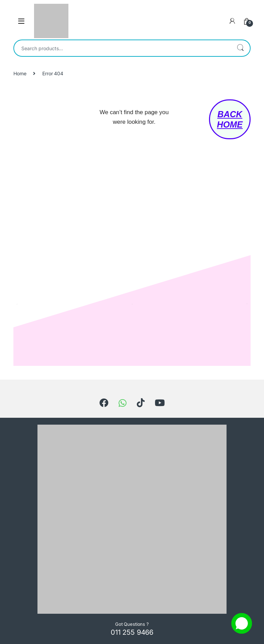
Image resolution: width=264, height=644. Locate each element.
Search (240, 48)
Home (20, 73)
